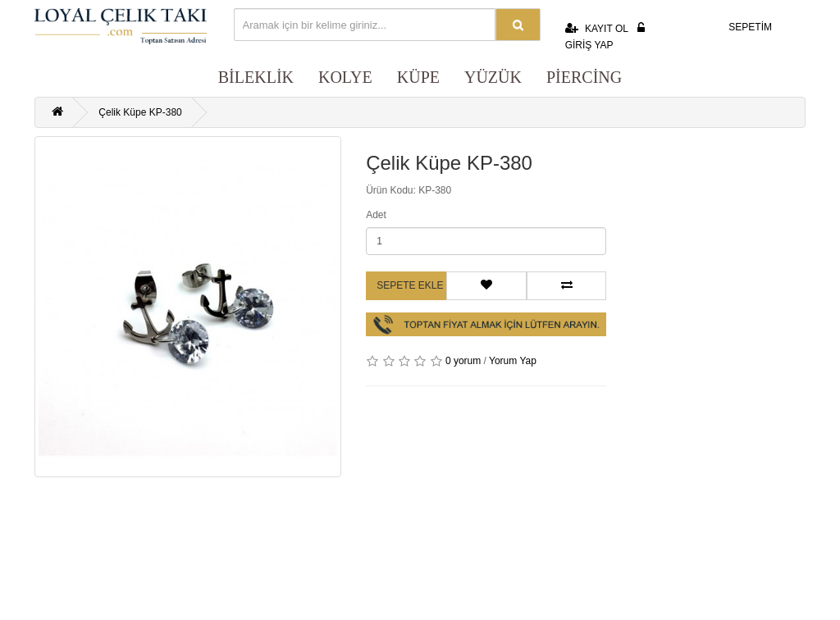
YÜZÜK (493, 77)
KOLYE (345, 77)
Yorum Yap (513, 361)
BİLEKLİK (256, 77)
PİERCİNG (584, 77)
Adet (376, 215)
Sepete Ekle (410, 285)
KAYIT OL (597, 29)
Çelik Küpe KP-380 (140, 112)
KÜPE (418, 77)
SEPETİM (740, 25)
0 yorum (463, 361)
